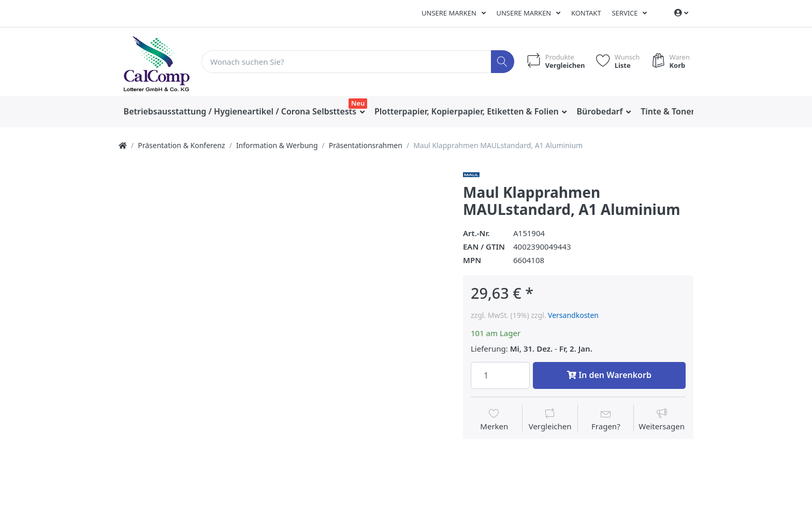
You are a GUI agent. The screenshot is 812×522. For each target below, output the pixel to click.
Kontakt (586, 13)
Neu (358, 103)
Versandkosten (573, 315)
